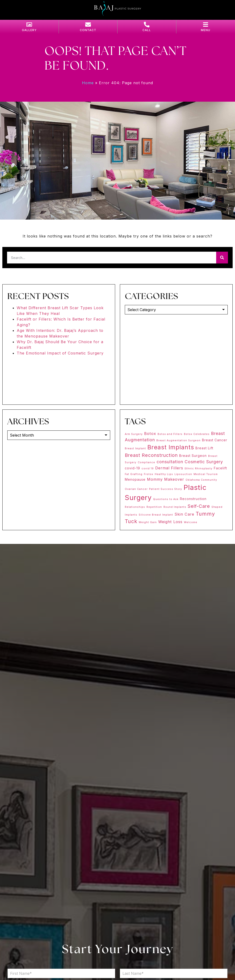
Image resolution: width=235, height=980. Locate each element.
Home (88, 83)
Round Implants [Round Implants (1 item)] (175, 507)
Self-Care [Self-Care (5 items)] (199, 506)
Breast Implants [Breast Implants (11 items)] (171, 447)
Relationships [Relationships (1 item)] (135, 507)
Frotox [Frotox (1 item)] (149, 474)
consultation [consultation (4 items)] (170, 462)
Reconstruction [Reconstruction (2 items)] (193, 499)
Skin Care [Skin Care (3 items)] (184, 514)
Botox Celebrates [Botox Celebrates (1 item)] (197, 434)
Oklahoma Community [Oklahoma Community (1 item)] (201, 480)
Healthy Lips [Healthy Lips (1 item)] (164, 474)
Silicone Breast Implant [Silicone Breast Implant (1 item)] (156, 515)
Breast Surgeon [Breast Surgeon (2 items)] (193, 456)
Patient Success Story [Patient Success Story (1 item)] (166, 489)
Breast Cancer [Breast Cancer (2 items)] (215, 440)
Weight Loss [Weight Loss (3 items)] (170, 522)
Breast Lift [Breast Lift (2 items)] (204, 448)
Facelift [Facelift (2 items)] (220, 468)
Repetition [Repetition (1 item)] (154, 507)
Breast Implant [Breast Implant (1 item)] (135, 448)
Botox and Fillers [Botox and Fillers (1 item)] (170, 434)
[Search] (222, 258)
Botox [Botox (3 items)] (150, 434)
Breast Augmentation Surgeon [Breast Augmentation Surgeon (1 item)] (178, 440)
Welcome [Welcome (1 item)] (191, 522)
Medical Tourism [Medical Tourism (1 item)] (206, 474)
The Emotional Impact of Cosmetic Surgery (60, 353)
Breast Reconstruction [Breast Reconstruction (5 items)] (151, 455)
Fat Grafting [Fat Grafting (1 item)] (134, 474)
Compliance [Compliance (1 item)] (146, 462)
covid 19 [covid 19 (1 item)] (148, 469)
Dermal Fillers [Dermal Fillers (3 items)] (169, 468)
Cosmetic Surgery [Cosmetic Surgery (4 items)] (204, 462)
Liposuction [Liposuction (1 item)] (183, 474)
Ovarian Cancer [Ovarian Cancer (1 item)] (136, 489)
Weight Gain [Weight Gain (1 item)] (148, 522)
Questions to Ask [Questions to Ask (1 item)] (166, 499)
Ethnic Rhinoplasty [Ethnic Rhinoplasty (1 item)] (199, 469)
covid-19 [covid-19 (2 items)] (132, 468)
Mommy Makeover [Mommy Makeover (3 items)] (166, 479)
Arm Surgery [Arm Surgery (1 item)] (134, 434)
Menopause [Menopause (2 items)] (135, 479)
